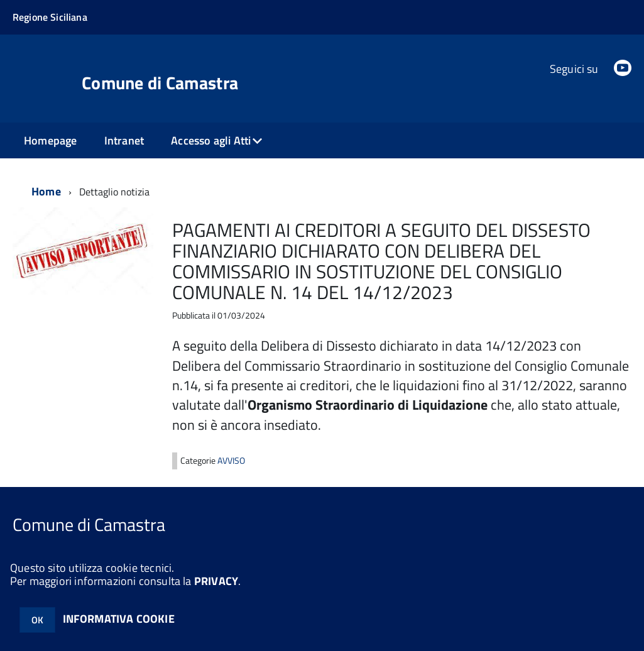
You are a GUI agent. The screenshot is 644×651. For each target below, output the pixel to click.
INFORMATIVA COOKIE (119, 619)
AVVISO (231, 461)
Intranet (124, 140)
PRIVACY (216, 581)
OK (37, 620)
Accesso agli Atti (211, 140)
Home (46, 191)
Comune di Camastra (160, 83)
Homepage (50, 140)
